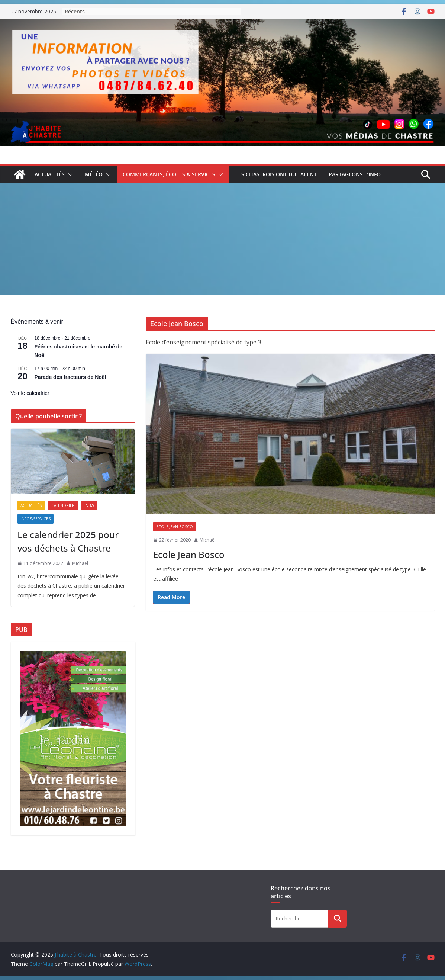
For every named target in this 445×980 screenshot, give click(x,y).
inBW (89, 505)
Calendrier (63, 505)
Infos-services (36, 519)
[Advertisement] (222, 239)
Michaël (208, 540)
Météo (94, 174)
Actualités (50, 174)
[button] (69, 174)
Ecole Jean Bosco (175, 527)
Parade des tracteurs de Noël (70, 377)
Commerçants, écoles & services (169, 174)
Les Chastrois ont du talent (276, 174)
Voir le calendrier (30, 393)
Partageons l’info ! (356, 174)
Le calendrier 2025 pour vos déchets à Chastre (68, 541)
